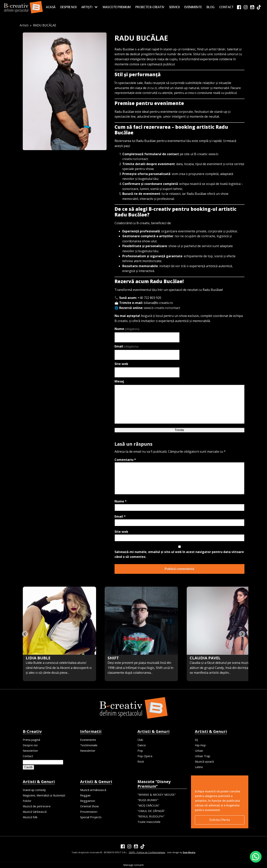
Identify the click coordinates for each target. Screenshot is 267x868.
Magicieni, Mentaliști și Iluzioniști (44, 795)
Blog (211, 7)
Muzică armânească (93, 790)
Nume (127, 329)
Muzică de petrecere (37, 806)
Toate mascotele (149, 822)
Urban (199, 751)
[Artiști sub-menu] (97, 7)
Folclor (27, 801)
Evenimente (193, 7)
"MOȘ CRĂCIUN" (148, 805)
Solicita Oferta (220, 820)
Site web (121, 364)
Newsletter (30, 751)
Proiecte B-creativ (150, 7)
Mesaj (119, 381)
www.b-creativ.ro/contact (162, 308)
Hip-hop (200, 745)
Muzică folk (30, 817)
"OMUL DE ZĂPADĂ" (151, 811)
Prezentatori (89, 812)
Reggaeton (88, 801)
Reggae (85, 795)
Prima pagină (31, 740)
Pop (140, 751)
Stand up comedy (34, 790)
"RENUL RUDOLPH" (151, 816)
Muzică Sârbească (35, 812)
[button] (256, 857)
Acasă (51, 7)
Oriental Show (89, 806)
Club (140, 740)
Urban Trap (203, 756)
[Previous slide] (25, 634)
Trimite (179, 430)
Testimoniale (89, 745)
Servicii (174, 7)
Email (126, 346)
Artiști (87, 7)
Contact (226, 7)
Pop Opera (145, 756)
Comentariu (125, 460)
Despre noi (68, 7)
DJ (196, 740)
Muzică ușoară (204, 761)
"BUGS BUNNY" (148, 800)
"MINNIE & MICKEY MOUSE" (157, 794)
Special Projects (91, 817)
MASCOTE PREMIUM (117, 7)
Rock (141, 761)
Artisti (24, 25)
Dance (142, 745)
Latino (199, 767)
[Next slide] (242, 634)
